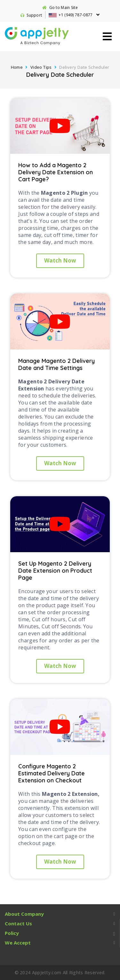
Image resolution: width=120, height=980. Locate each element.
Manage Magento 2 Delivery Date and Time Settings (56, 364)
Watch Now (60, 260)
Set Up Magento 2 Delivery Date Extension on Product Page (55, 571)
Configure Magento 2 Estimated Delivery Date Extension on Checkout (52, 773)
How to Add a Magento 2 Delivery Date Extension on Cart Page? (56, 172)
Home (17, 67)
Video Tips (41, 67)
